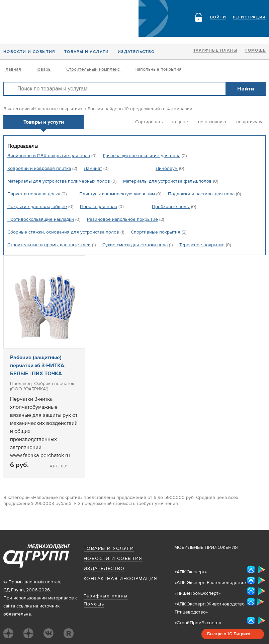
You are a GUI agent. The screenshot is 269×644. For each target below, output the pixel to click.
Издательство (136, 52)
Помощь (255, 51)
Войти (218, 17)
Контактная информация (120, 579)
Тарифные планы (215, 51)
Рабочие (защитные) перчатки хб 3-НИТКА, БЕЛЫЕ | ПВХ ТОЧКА (38, 366)
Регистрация (249, 17)
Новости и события (29, 52)
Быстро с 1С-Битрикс (229, 634)
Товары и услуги (87, 52)
